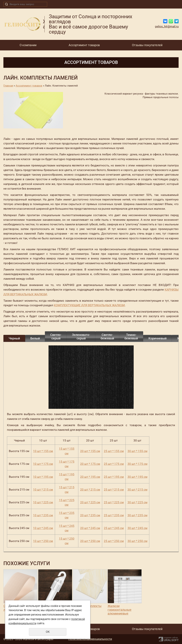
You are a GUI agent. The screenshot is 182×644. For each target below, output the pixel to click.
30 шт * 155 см (137, 451)
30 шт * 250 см (137, 541)
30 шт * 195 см (137, 477)
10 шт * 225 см (43, 502)
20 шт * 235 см (90, 515)
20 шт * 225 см (90, 502)
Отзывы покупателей (147, 45)
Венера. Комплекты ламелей (87, 608)
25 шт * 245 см (114, 528)
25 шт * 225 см (114, 502)
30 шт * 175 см (137, 464)
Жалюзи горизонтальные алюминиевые (120, 610)
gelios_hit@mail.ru (167, 26)
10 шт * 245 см (43, 528)
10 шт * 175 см (43, 464)
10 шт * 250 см (43, 541)
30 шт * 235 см (137, 515)
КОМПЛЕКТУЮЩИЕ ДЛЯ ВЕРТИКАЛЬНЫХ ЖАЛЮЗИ (89, 305)
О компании (28, 45)
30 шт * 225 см (137, 502)
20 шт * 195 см (90, 477)
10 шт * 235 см (43, 515)
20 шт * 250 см (90, 541)
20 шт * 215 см (90, 490)
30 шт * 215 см (137, 490)
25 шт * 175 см (114, 464)
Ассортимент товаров (84, 45)
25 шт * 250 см (114, 541)
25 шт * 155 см (114, 451)
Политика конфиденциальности (90, 639)
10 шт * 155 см (43, 451)
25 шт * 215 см (114, 490)
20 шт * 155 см (90, 451)
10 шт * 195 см (43, 477)
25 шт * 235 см (114, 515)
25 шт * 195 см (114, 477)
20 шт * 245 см (90, 528)
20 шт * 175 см (90, 464)
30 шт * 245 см (137, 528)
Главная (8, 86)
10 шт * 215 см (43, 490)
